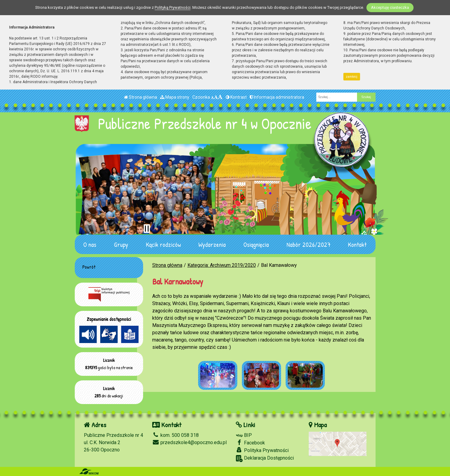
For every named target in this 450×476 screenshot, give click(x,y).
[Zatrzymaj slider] (147, 229)
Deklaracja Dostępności (265, 459)
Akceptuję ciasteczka (390, 7)
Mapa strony (175, 97)
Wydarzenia (212, 244)
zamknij (352, 77)
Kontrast (236, 97)
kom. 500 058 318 (175, 435)
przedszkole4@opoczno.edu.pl (189, 442)
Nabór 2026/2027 (309, 244)
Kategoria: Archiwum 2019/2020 (222, 265)
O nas (90, 244)
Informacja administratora (277, 97)
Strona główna (141, 97)
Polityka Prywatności (262, 450)
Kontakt (357, 244)
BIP (244, 435)
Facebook (250, 443)
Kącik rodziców (163, 244)
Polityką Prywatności (173, 7)
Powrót (89, 267)
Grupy (121, 244)
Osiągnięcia (256, 244)
